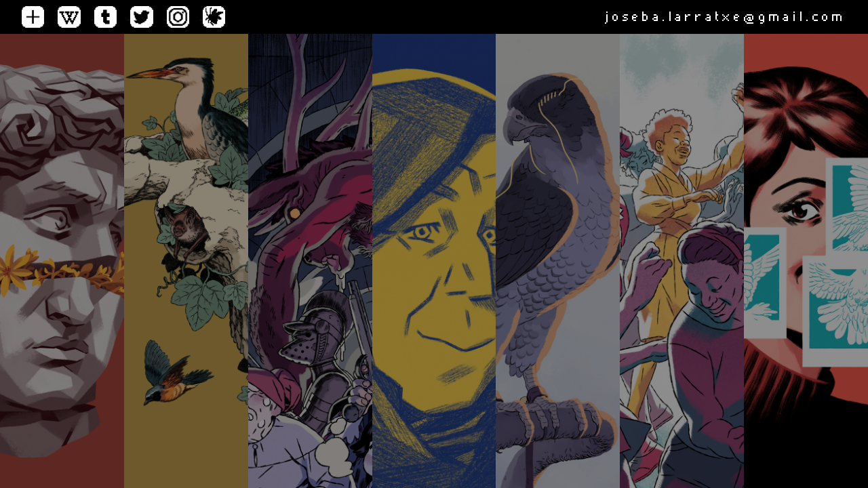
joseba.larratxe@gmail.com (726, 16)
